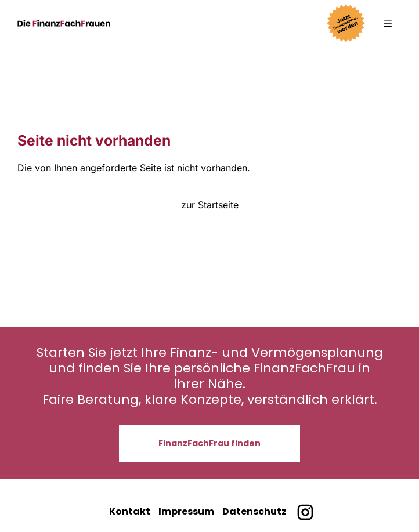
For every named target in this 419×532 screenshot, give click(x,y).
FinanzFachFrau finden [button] (209, 443)
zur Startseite (210, 205)
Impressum (186, 511)
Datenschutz (254, 511)
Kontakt (130, 511)
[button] (388, 23)
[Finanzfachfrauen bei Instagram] (305, 513)
